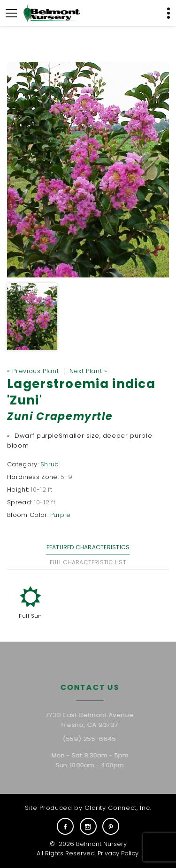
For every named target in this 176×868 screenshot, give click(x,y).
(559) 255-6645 (93, 739)
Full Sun (31, 616)
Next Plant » (88, 371)
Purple (60, 515)
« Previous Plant (33, 371)
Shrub (50, 464)
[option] (88, 170)
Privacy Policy (118, 853)
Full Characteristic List (88, 562)
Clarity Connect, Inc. (118, 808)
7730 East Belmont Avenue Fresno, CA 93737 (93, 720)
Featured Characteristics (88, 547)
